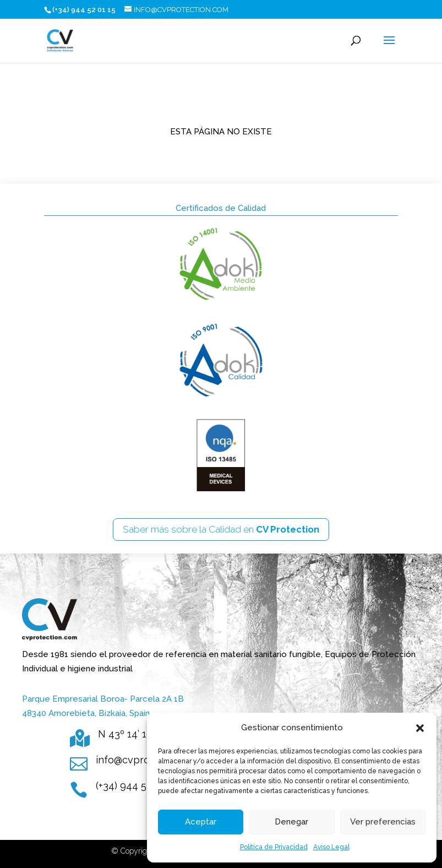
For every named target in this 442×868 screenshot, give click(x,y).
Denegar (291, 822)
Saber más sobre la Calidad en (221, 529)
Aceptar (201, 822)
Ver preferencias (383, 822)
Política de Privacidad (274, 847)
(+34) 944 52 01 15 (137, 786)
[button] (420, 728)
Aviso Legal (331, 847)
